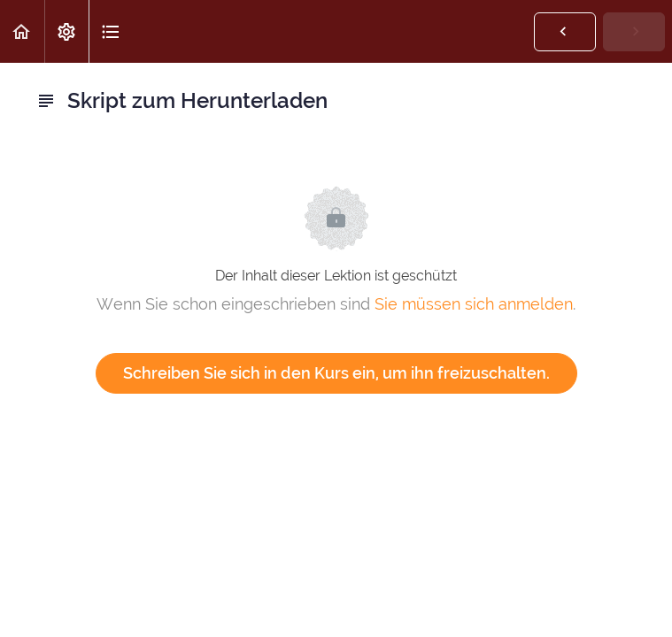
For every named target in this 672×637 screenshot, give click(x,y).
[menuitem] (66, 31)
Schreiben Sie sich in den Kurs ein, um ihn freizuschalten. (336, 373)
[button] (22, 31)
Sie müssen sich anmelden (474, 304)
